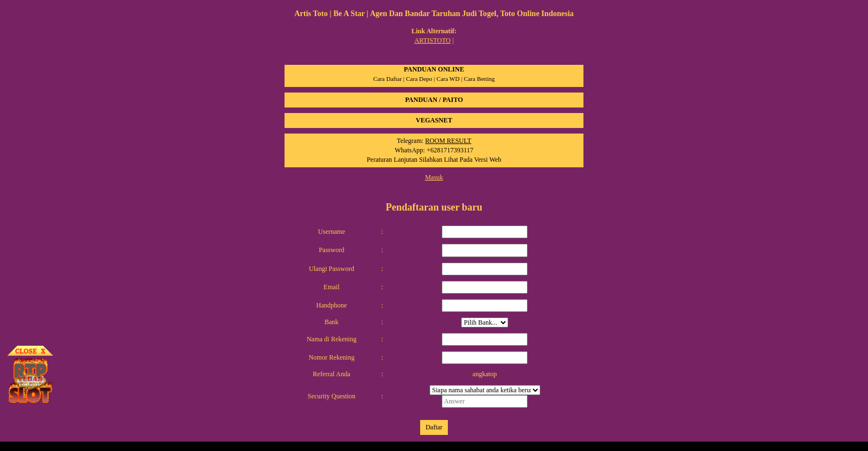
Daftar (434, 427)
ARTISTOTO (433, 40)
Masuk (434, 177)
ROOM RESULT (448, 141)
